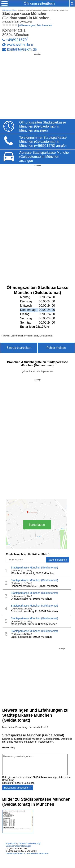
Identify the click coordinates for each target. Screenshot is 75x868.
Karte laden (37, 525)
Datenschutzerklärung (29, 843)
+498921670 (16, 40)
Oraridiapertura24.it (15, 853)
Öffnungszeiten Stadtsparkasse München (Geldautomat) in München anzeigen (43, 126)
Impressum (11, 843)
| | (27, 25)
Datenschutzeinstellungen (18, 846)
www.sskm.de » (20, 45)
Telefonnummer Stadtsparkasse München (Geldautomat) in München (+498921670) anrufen (43, 142)
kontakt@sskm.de (22, 49)
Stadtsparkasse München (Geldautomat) (34, 568)
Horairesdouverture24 (38, 853)
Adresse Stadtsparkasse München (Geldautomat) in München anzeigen (45, 157)
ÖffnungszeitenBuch (39, 3)
